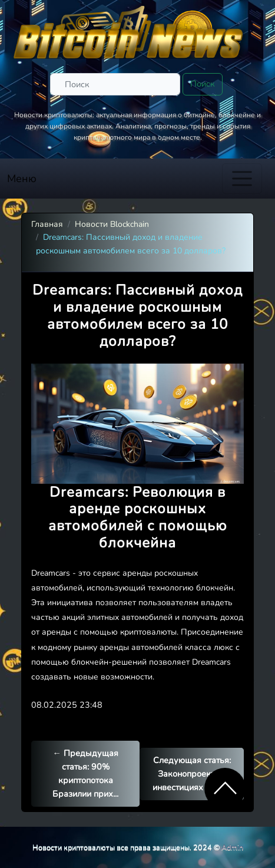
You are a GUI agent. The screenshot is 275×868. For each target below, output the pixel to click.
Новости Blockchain (112, 224)
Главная (47, 224)
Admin (232, 847)
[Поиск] (115, 84)
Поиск (203, 84)
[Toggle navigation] (242, 179)
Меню (22, 179)
